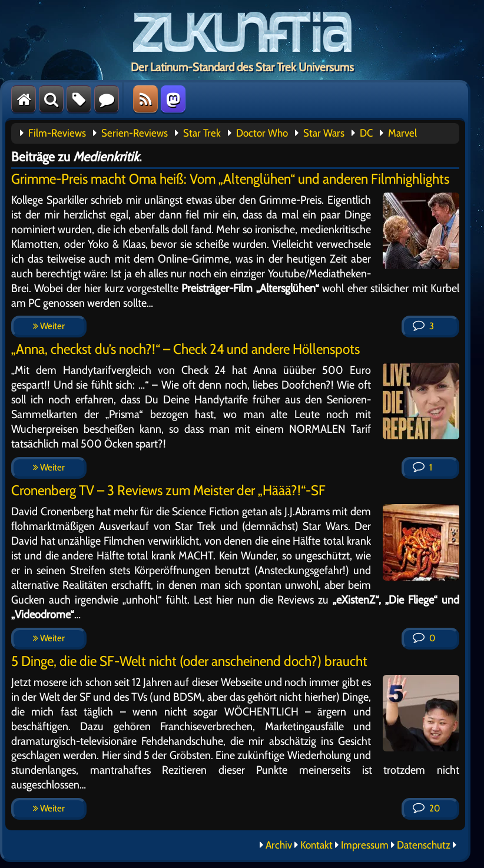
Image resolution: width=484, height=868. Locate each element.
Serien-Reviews (135, 133)
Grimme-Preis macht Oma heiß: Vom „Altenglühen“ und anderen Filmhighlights (230, 179)
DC (366, 133)
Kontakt (316, 845)
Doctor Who (262, 133)
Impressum (365, 845)
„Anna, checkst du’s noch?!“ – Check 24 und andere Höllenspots (185, 349)
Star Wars (324, 133)
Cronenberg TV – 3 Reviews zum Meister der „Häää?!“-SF (168, 490)
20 (426, 808)
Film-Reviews (57, 133)
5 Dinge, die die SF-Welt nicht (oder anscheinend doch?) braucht (189, 661)
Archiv (279, 845)
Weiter (49, 326)
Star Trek (202, 133)
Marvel (402, 133)
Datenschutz (424, 845)
